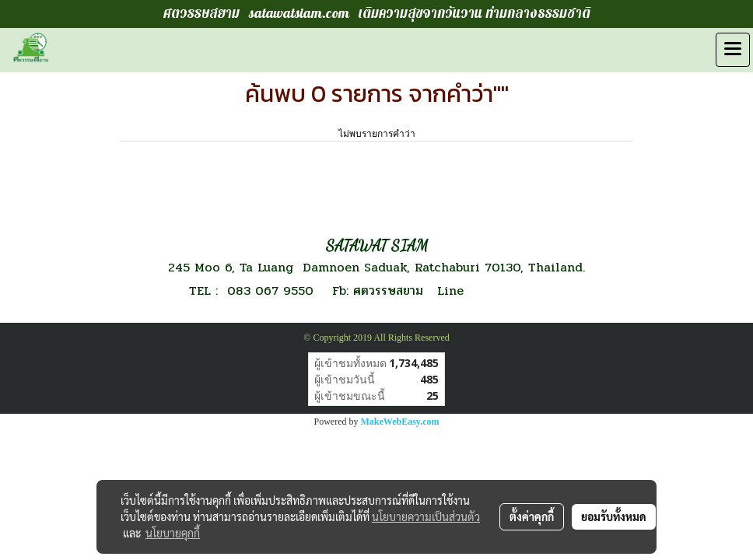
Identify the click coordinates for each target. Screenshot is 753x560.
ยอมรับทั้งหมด (614, 516)
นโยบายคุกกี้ (173, 533)
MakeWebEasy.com (400, 422)
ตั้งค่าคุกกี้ (532, 516)
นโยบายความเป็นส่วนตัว (426, 516)
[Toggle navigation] (733, 50)
